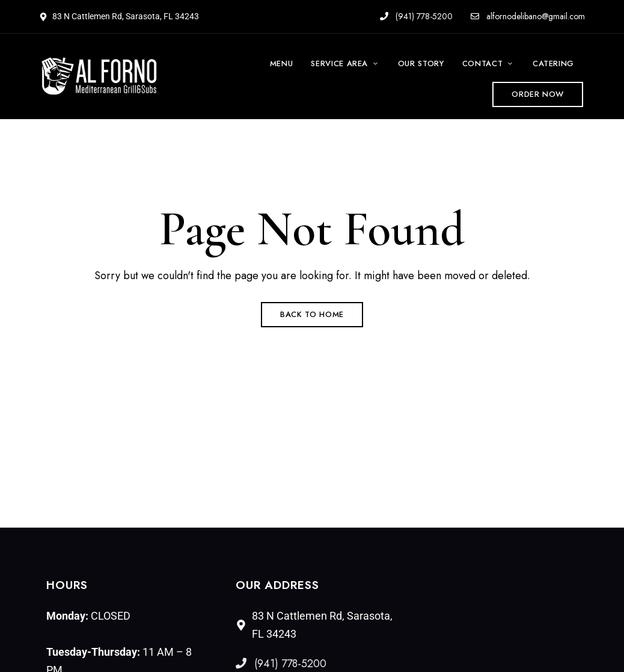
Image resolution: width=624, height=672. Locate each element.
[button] (538, 94)
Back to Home (312, 314)
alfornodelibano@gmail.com (528, 16)
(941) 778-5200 (416, 16)
